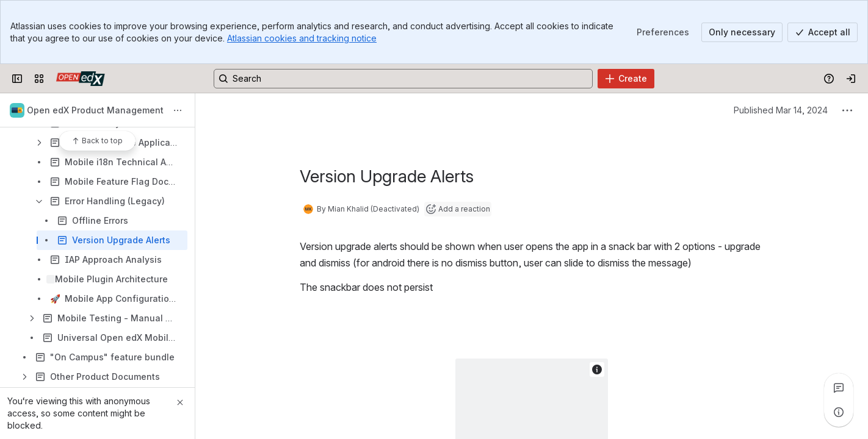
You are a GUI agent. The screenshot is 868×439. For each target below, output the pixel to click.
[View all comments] (839, 388)
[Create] (626, 79)
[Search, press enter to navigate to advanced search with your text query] (403, 79)
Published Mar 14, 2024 (781, 110)
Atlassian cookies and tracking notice (302, 38)
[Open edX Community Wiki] (81, 79)
